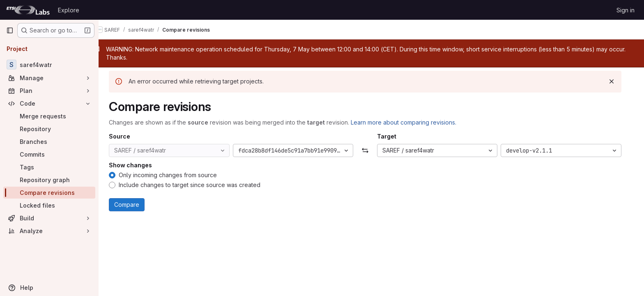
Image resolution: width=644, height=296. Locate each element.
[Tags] (49, 167)
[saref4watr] (49, 65)
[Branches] (49, 142)
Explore (69, 10)
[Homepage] (28, 10)
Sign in (626, 10)
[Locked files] (49, 205)
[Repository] (49, 129)
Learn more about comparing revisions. (410, 122)
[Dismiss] (618, 81)
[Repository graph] (49, 180)
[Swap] (371, 150)
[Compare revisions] (49, 193)
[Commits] (49, 154)
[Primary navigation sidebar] (10, 30)
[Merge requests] (49, 116)
